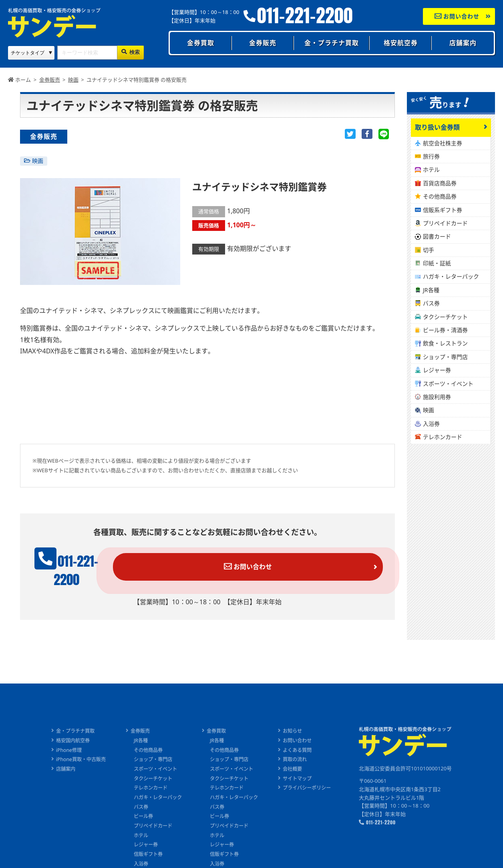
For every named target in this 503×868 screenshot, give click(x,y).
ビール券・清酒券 (445, 330)
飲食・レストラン (445, 343)
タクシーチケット (445, 317)
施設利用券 (437, 397)
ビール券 (140, 805)
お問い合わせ (457, 16)
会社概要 (297, 757)
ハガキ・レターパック (451, 276)
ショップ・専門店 (445, 357)
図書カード (437, 236)
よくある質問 (302, 738)
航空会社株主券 (443, 143)
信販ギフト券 (145, 843)
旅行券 (431, 156)
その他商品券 (440, 196)
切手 (429, 250)
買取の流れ (300, 748)
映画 (38, 161)
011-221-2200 (305, 16)
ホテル (431, 169)
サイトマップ (302, 767)
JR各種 (431, 290)
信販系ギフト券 (443, 210)
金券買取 (201, 43)
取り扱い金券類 (437, 127)
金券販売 (263, 43)
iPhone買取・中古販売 (75, 748)
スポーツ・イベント (448, 384)
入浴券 (431, 424)
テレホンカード (443, 437)
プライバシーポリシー (313, 776)
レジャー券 (437, 370)
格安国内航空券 (66, 729)
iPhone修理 (62, 738)
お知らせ (297, 719)
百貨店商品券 (440, 183)
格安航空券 (401, 43)
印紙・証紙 (437, 263)
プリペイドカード (445, 223)
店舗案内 (463, 43)
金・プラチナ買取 (332, 43)
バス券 (431, 303)
